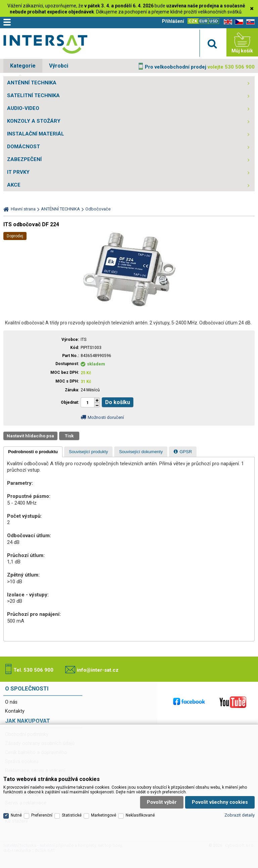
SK (249, 22)
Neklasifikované (140, 815)
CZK (193, 21)
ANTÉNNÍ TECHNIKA (32, 83)
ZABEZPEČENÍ (24, 159)
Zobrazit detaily (240, 815)
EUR (203, 21)
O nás (11, 702)
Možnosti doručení (106, 417)
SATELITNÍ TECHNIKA (33, 95)
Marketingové (104, 815)
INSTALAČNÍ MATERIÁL (36, 134)
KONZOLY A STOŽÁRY (34, 121)
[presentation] (33, 452)
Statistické (72, 815)
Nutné (16, 815)
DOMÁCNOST (24, 147)
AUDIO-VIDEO (23, 108)
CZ (238, 22)
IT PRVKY (18, 172)
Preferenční (42, 815)
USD (214, 21)
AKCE (14, 185)
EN (227, 22)
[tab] (33, 452)
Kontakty (15, 711)
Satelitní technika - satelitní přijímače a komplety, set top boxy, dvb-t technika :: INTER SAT (45, 44)
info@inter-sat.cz (98, 670)
